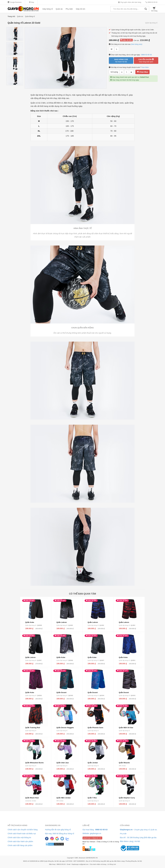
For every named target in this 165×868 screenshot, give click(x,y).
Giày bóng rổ (47, 9)
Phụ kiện (69, 9)
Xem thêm (145, 67)
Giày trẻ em (81, 9)
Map (32, 2)
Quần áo (59, 9)
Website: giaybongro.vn (92, 833)
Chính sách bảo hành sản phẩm (20, 841)
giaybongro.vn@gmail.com (92, 838)
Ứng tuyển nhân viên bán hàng (130, 2)
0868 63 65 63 (151, 2)
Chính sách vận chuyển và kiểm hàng (23, 830)
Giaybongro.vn (53, 825)
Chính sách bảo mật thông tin (19, 838)
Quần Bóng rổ (30, 16)
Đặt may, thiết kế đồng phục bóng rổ (60, 834)
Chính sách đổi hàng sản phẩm (20, 845)
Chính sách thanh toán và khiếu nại (22, 834)
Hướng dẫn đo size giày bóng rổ (58, 830)
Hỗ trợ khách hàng (17, 825)
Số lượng (114, 72)
